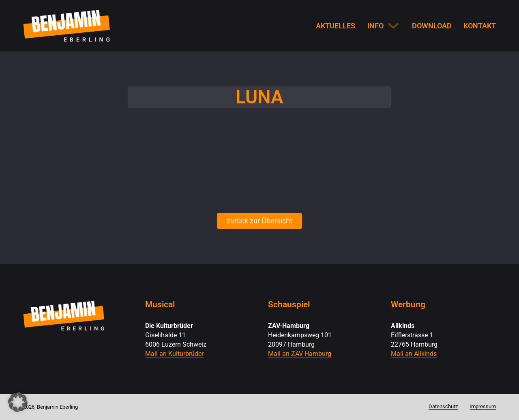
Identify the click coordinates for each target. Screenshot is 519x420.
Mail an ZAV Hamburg (300, 354)
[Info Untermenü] (393, 26)
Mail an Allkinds (414, 354)
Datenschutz (443, 406)
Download (432, 26)
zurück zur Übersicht (259, 221)
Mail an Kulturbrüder (174, 354)
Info (375, 26)
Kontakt (480, 26)
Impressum (483, 406)
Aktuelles (336, 26)
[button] (18, 402)
